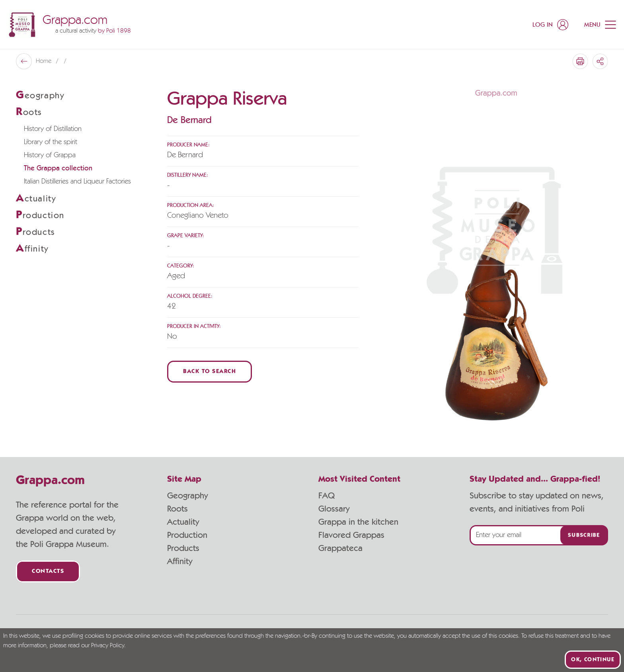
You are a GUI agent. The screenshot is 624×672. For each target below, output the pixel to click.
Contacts (48, 571)
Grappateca (340, 548)
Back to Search (210, 372)
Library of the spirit (51, 142)
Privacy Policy (108, 646)
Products (183, 548)
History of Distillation (53, 129)
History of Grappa (50, 155)
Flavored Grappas (351, 535)
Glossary (334, 509)
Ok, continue (593, 660)
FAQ (327, 496)
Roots (177, 509)
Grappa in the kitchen (358, 522)
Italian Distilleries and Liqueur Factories (77, 182)
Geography (187, 496)
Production (187, 535)
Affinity (180, 561)
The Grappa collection (58, 168)
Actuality (183, 522)
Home (44, 61)
